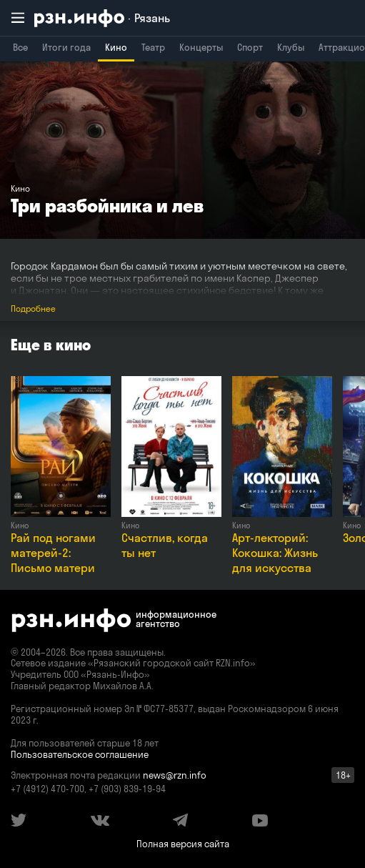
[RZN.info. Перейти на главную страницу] (102, 18)
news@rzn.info (175, 775)
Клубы (291, 47)
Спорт (250, 47)
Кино (116, 47)
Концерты (201, 47)
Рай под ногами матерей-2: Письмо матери (53, 553)
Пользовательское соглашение (80, 754)
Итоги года (66, 47)
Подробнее (33, 309)
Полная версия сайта (183, 844)
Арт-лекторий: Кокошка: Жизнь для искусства (275, 553)
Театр (153, 47)
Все (20, 47)
